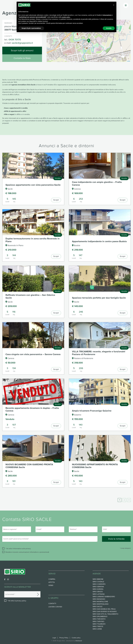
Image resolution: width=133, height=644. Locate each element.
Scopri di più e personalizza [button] (31, 28)
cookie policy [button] (66, 17)
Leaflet (128, 61)
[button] (114, 5)
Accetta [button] (109, 28)
